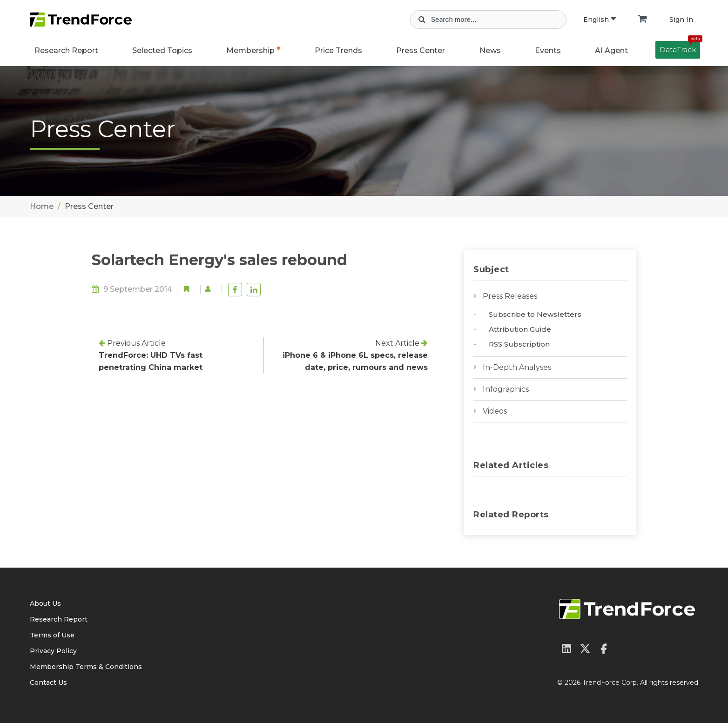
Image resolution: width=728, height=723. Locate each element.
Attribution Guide (520, 329)
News (490, 50)
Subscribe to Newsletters (535, 314)
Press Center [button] (421, 50)
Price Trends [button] (338, 50)
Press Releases (510, 296)
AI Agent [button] (611, 50)
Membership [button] (250, 50)
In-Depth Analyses (517, 367)
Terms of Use (52, 635)
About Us (45, 603)
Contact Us (48, 683)
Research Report (66, 50)
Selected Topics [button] (162, 50)
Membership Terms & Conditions (86, 667)
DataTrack (680, 47)
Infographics (506, 389)
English (600, 20)
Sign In (681, 20)
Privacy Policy (53, 651)
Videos (495, 411)
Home (42, 206)
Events (548, 50)
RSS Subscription (519, 344)
